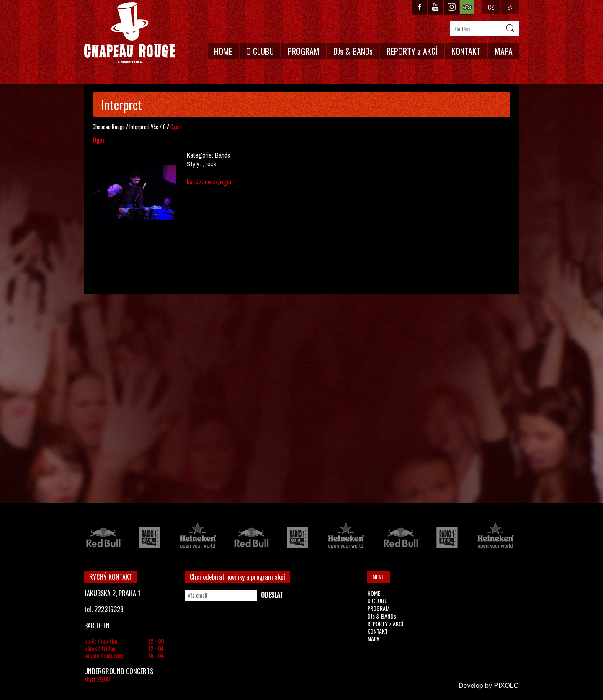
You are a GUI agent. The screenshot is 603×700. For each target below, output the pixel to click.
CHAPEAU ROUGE (130, 33)
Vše (155, 127)
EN (510, 7)
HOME (223, 51)
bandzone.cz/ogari (210, 182)
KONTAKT (466, 51)
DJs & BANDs (353, 51)
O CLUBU (260, 51)
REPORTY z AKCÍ (412, 51)
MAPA (504, 51)
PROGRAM (304, 51)
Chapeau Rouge (109, 127)
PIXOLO (506, 686)
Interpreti (139, 127)
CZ (491, 7)
